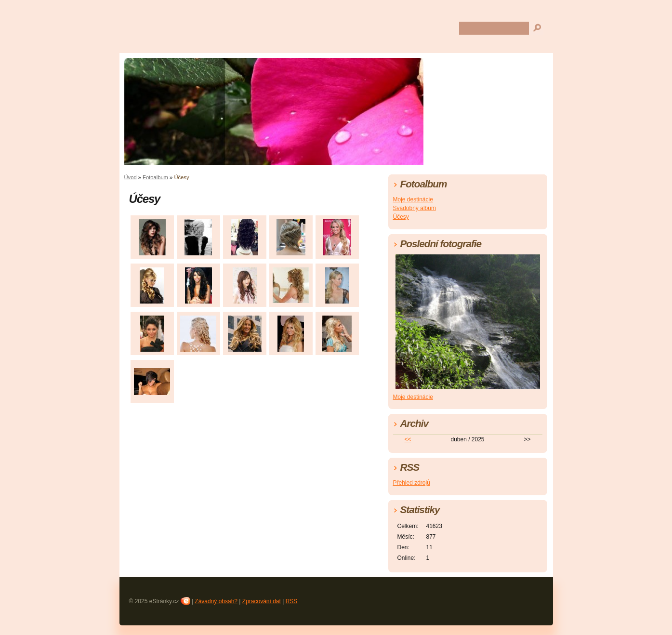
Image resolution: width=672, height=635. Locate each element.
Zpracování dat (262, 601)
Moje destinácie (413, 199)
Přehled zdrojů (412, 483)
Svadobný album (415, 208)
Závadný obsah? (216, 601)
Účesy (401, 217)
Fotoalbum (155, 177)
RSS (292, 601)
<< (408, 439)
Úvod (131, 177)
